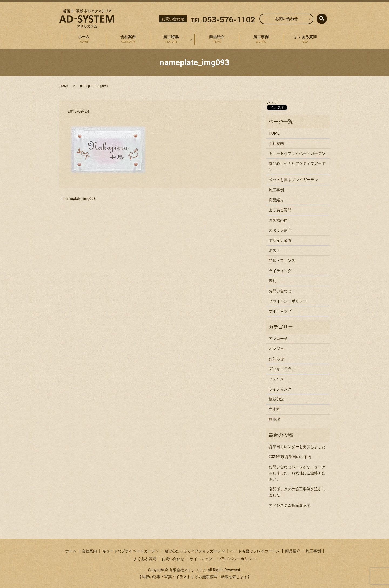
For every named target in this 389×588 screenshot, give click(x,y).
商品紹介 (217, 39)
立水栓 (274, 409)
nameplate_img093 (80, 199)
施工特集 (171, 39)
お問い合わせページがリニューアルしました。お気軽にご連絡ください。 (297, 473)
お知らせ (276, 359)
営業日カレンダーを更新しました (297, 447)
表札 (273, 281)
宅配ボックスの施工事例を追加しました (297, 492)
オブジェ (276, 349)
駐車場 (274, 419)
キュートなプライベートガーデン (297, 153)
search (326, 17)
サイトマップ (280, 311)
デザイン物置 (280, 240)
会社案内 (128, 39)
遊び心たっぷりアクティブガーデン (297, 166)
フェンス (276, 379)
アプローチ (278, 339)
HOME (64, 86)
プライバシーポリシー (288, 301)
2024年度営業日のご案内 (290, 457)
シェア (272, 102)
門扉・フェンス (282, 260)
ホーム (84, 39)
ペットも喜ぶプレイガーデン (293, 180)
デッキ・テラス (282, 369)
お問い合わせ (286, 19)
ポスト (274, 250)
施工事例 (261, 39)
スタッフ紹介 (280, 230)
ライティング (280, 271)
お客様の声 (278, 220)
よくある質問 (305, 39)
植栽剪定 (276, 399)
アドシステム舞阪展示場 (290, 505)
